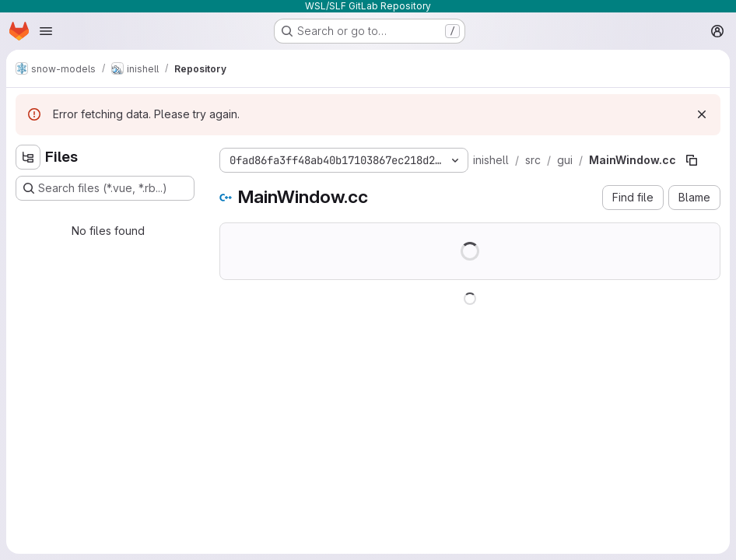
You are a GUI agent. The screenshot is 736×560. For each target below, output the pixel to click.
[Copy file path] (692, 160)
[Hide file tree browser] (28, 157)
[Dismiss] (702, 114)
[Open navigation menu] (46, 31)
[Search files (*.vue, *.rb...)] (105, 188)
